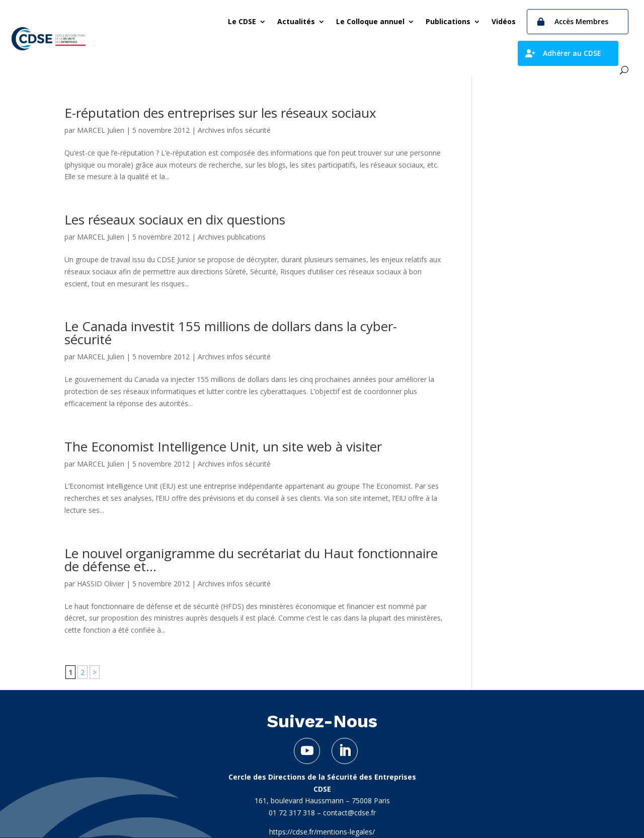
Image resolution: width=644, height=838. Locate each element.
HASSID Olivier (101, 584)
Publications (448, 21)
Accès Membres (581, 21)
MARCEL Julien (101, 130)
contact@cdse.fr (349, 813)
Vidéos (504, 21)
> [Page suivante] (95, 672)
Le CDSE (242, 21)
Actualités (296, 21)
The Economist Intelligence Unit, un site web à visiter (223, 446)
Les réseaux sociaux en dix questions (175, 219)
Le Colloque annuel (370, 21)
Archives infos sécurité (234, 130)
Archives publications (232, 237)
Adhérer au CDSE (572, 53)
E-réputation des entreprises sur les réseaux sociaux (220, 113)
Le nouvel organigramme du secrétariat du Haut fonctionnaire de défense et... (251, 560)
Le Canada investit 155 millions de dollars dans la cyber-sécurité (231, 333)
